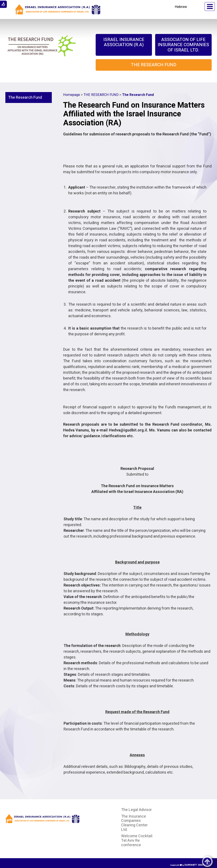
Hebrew (181, 7)
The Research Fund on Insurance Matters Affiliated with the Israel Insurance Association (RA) (134, 114)
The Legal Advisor (136, 810)
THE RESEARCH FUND (101, 95)
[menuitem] (124, 45)
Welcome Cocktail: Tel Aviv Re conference (137, 840)
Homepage (72, 95)
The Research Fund (25, 98)
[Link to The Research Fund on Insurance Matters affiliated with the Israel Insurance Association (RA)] (42, 49)
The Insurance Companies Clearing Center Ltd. (134, 823)
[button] (196, 7)
